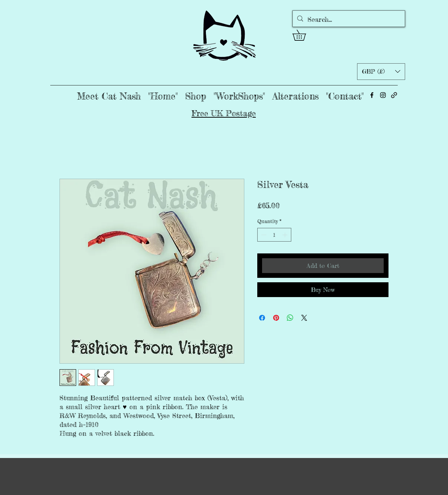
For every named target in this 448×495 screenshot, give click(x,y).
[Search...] (348, 20)
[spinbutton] (274, 235)
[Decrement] (263, 235)
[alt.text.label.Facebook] (372, 95)
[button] (304, 35)
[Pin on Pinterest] (276, 318)
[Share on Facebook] (262, 318)
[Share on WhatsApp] (290, 318)
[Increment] (286, 235)
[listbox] (381, 72)
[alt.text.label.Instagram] (383, 95)
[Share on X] (304, 318)
